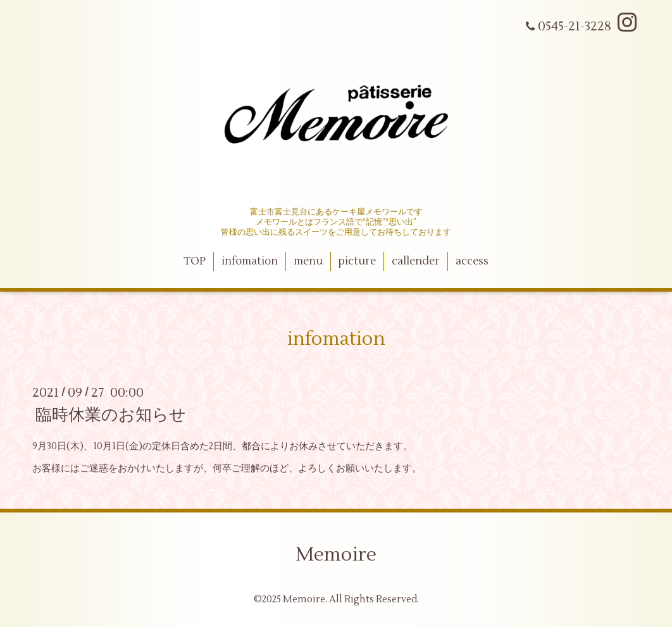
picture (357, 261)
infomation (250, 261)
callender (416, 261)
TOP (195, 261)
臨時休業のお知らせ (111, 415)
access (472, 261)
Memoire (336, 555)
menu (308, 261)
